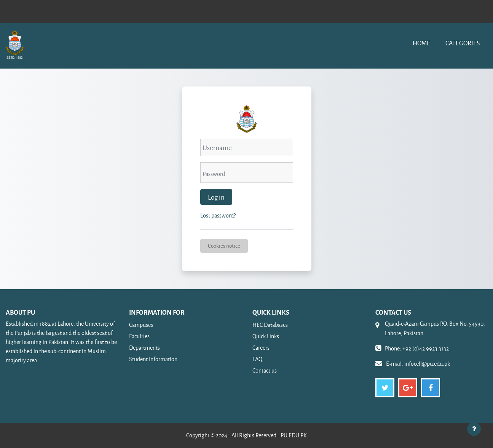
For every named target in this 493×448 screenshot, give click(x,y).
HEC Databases (270, 325)
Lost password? (218, 215)
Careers (261, 348)
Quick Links (266, 336)
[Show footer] (474, 429)
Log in (216, 197)
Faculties (139, 336)
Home (421, 43)
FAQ (257, 359)
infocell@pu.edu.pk (427, 364)
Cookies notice (224, 246)
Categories (463, 43)
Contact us (265, 370)
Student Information (153, 359)
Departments (144, 348)
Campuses (141, 325)
